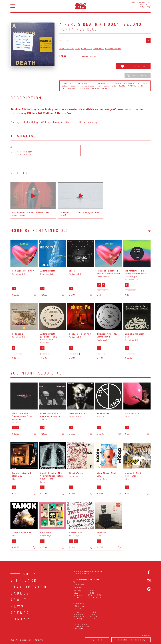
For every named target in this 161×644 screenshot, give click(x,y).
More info (39, 640)
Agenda (20, 612)
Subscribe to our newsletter (82, 628)
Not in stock (138, 76)
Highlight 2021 (67, 49)
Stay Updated (29, 587)
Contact (22, 619)
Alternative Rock (113, 49)
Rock (77, 49)
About (19, 600)
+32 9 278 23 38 (81, 574)
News (17, 606)
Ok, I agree (97, 640)
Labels (20, 593)
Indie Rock (98, 49)
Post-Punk (87, 49)
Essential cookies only (131, 640)
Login (149, 2)
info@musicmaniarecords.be (88, 571)
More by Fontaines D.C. (40, 230)
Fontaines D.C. (78, 29)
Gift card (24, 580)
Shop (29, 574)
